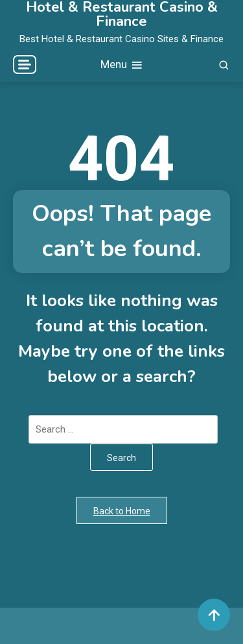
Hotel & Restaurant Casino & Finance (122, 14)
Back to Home (122, 511)
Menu (122, 65)
